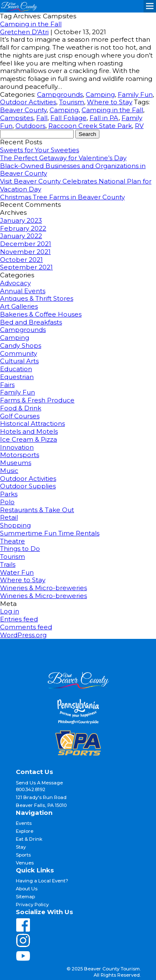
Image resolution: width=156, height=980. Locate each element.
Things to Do (20, 549)
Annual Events (23, 291)
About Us (27, 889)
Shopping (15, 525)
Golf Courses (20, 416)
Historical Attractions (32, 423)
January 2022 (21, 236)
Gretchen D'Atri (24, 32)
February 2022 (23, 228)
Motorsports (20, 455)
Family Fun (135, 94)
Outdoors (30, 126)
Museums (16, 463)
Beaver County (23, 110)
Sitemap (25, 897)
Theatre (12, 541)
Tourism (72, 102)
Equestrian (17, 377)
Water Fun (17, 572)
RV (139, 126)
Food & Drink (21, 408)
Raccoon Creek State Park (90, 126)
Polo (7, 502)
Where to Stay (110, 102)
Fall (42, 118)
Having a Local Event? (42, 881)
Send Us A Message (39, 783)
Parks (9, 494)
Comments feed (26, 627)
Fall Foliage (68, 118)
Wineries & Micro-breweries (43, 588)
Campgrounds (60, 94)
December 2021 (26, 244)
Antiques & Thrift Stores (37, 298)
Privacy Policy (32, 905)
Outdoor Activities (28, 102)
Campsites (17, 118)
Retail (9, 517)
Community (19, 353)
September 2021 (26, 267)
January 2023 (21, 220)
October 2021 (21, 260)
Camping (100, 94)
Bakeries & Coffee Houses (41, 314)
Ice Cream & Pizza (28, 439)
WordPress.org (23, 635)
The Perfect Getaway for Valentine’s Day (63, 158)
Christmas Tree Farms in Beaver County (62, 197)
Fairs (7, 385)
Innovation (17, 447)
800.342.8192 (31, 789)
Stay (21, 847)
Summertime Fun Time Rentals (50, 533)
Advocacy (15, 283)
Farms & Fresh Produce (37, 400)
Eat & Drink (29, 839)
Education (16, 369)
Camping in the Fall (31, 24)
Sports (23, 855)
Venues (25, 863)
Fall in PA (104, 118)
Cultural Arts (19, 361)
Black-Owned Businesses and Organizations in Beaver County (73, 170)
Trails (8, 564)
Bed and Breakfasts (31, 322)
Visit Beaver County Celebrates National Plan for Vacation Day (76, 185)
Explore (25, 831)
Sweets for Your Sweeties (40, 150)
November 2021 (25, 252)
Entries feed (19, 619)
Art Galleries (19, 306)
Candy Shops (21, 346)
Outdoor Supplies (28, 486)
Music (9, 471)
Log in (10, 611)
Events (24, 823)
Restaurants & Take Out (37, 510)
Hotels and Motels (29, 431)
